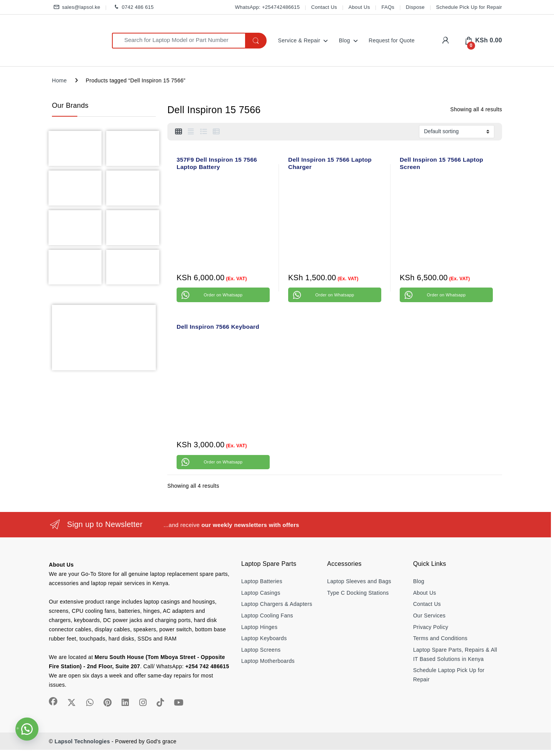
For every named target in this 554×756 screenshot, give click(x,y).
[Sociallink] (53, 701)
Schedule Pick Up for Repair (469, 7)
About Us (359, 7)
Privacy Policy (431, 627)
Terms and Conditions (440, 638)
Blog (345, 40)
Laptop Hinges (259, 627)
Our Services (430, 616)
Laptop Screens (261, 650)
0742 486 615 (133, 8)
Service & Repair (299, 40)
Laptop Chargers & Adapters (277, 604)
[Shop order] (457, 132)
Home (59, 80)
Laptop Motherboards (268, 661)
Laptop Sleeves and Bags (359, 581)
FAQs (388, 7)
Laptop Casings (261, 593)
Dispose (415, 7)
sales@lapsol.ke (76, 8)
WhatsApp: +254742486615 (267, 7)
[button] (27, 729)
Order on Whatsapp (223, 295)
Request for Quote (392, 40)
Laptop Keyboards (264, 638)
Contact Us (324, 7)
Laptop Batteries (262, 581)
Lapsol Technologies (82, 741)
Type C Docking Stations (358, 593)
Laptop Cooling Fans (267, 616)
